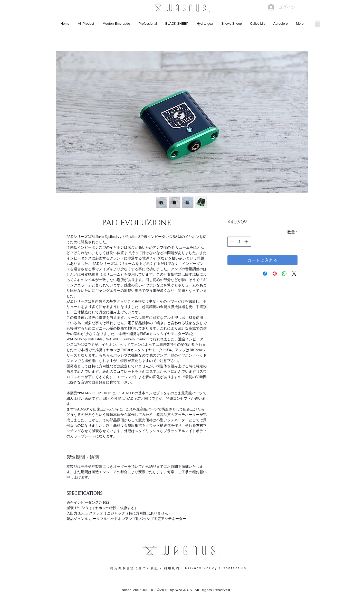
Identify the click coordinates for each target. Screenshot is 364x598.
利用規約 (172, 568)
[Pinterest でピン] (275, 274)
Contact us (234, 568)
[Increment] (247, 242)
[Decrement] (232, 242)
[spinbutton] (239, 242)
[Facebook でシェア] (265, 274)
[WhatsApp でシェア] (284, 274)
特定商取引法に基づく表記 (134, 568)
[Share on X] (294, 274)
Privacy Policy (201, 568)
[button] (317, 24)
